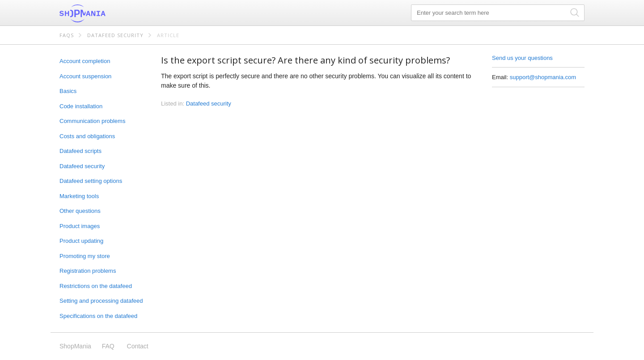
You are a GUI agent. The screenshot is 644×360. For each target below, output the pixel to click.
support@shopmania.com (543, 77)
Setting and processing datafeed (101, 301)
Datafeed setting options (91, 181)
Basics (68, 91)
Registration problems (88, 271)
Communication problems (92, 121)
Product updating (81, 241)
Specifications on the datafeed (98, 316)
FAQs (67, 35)
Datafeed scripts (80, 151)
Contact (138, 346)
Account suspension (85, 76)
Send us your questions (522, 58)
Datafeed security (115, 35)
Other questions (80, 211)
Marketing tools (79, 196)
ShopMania (104, 13)
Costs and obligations (87, 136)
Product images (80, 226)
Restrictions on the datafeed (96, 286)
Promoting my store (85, 256)
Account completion (85, 61)
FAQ (108, 346)
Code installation (81, 106)
